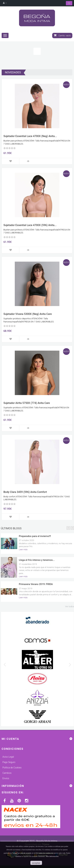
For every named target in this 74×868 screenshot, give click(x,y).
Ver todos (70, 606)
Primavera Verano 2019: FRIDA (36, 584)
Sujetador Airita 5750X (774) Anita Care (27, 403)
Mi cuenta (10, 739)
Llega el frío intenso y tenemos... (37, 560)
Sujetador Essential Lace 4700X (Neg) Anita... (30, 136)
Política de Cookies (12, 768)
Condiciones (13, 749)
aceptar (36, 863)
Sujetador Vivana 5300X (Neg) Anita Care (28, 314)
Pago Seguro (9, 762)
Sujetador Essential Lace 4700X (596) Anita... (30, 225)
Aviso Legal (8, 757)
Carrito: (62, 36)
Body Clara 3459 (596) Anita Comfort (25, 492)
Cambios (7, 773)
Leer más (23, 549)
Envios (6, 778)
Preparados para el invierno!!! (35, 536)
